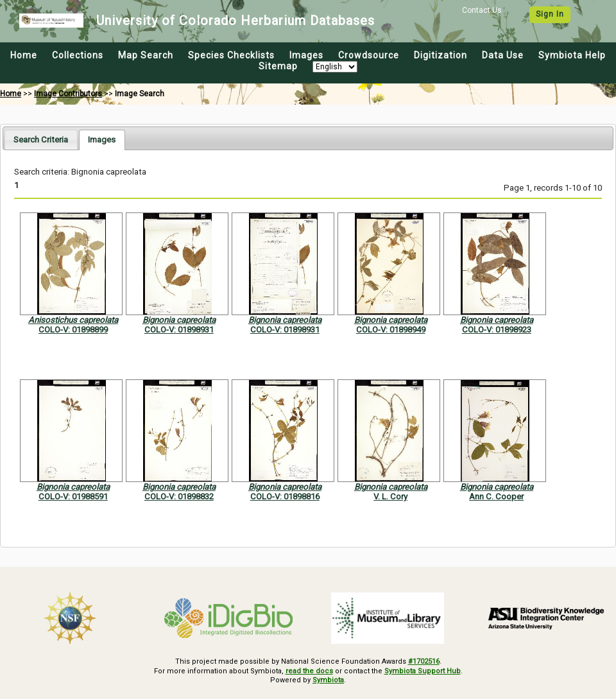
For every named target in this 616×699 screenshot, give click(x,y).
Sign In (550, 14)
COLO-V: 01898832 (179, 496)
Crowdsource (369, 55)
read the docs (309, 671)
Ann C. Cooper (496, 496)
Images (306, 55)
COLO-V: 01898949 (391, 330)
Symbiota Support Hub (423, 671)
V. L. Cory (390, 496)
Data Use (503, 55)
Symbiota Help (572, 55)
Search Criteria (41, 140)
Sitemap (278, 66)
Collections (78, 55)
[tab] (41, 140)
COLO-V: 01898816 (285, 496)
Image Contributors (68, 94)
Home (24, 55)
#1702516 (424, 661)
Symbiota (328, 680)
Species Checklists (231, 55)
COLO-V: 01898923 (497, 330)
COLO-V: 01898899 (73, 330)
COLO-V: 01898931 (179, 330)
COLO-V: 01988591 (73, 496)
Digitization (441, 55)
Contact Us (482, 10)
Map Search (146, 55)
